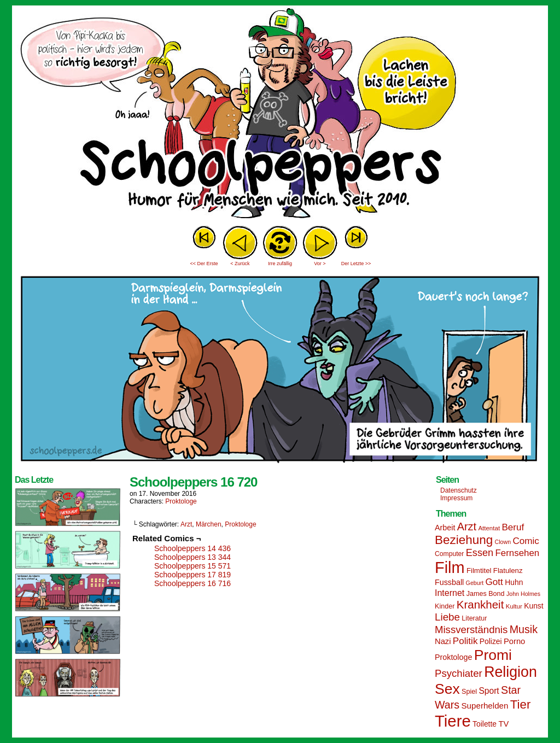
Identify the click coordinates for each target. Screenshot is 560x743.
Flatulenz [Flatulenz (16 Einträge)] (508, 571)
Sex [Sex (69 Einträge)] (447, 689)
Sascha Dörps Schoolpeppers (280, 115)
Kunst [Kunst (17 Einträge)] (533, 606)
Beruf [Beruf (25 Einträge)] (513, 527)
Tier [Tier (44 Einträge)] (521, 704)
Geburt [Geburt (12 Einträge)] (475, 583)
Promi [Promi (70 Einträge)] (493, 655)
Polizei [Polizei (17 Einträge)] (491, 641)
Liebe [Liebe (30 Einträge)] (447, 617)
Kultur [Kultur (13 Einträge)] (514, 606)
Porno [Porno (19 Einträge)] (514, 641)
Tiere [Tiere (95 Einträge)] (453, 721)
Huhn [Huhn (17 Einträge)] (514, 582)
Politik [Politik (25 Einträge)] (465, 641)
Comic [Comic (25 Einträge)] (526, 541)
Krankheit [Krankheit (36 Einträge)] (480, 604)
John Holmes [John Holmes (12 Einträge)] (523, 594)
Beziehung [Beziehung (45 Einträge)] (464, 540)
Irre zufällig (280, 264)
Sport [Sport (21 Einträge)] (489, 691)
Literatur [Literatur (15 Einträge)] (474, 618)
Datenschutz (459, 490)
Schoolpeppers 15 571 (192, 566)
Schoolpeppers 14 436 (192, 548)
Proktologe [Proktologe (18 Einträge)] (453, 657)
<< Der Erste (204, 264)
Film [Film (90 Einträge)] (450, 568)
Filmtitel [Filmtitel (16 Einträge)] (479, 571)
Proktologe (181, 501)
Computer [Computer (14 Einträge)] (449, 554)
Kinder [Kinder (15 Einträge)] (445, 606)
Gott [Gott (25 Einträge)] (494, 582)
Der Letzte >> (356, 264)
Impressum (456, 498)
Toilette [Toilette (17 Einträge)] (485, 724)
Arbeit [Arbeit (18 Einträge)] (445, 528)
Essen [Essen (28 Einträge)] (480, 553)
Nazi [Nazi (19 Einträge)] (443, 641)
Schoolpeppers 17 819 (192, 575)
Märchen (209, 524)
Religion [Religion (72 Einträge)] (511, 672)
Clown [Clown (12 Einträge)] (503, 542)
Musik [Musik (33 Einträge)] (524, 629)
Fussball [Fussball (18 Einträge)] (449, 582)
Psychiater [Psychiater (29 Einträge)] (459, 673)
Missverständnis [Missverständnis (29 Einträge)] (471, 630)
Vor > (320, 264)
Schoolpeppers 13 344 (192, 557)
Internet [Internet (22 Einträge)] (450, 593)
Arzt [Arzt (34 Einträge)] (467, 526)
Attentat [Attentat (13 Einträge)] (489, 528)
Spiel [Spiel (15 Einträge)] (469, 692)
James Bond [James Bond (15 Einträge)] (486, 594)
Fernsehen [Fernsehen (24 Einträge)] (518, 553)
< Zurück (240, 264)
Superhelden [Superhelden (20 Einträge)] (485, 706)
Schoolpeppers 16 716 (192, 583)
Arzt (186, 524)
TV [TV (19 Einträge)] (503, 724)
